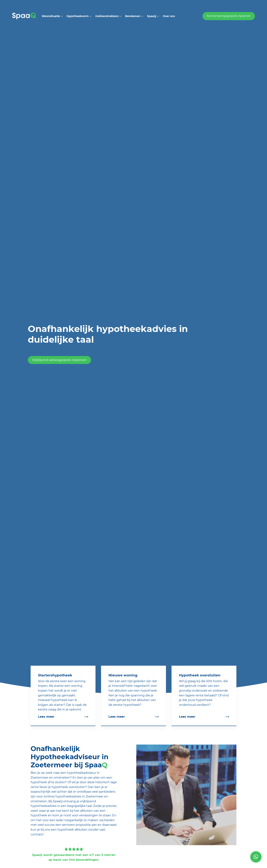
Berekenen (134, 16)
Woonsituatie (52, 16)
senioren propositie (76, 825)
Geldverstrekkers (108, 16)
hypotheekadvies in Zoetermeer (79, 796)
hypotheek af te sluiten (48, 782)
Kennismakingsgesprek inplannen (229, 16)
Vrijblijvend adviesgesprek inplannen (59, 360)
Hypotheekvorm (79, 16)
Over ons (169, 16)
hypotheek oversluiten (68, 787)
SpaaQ (153, 16)
